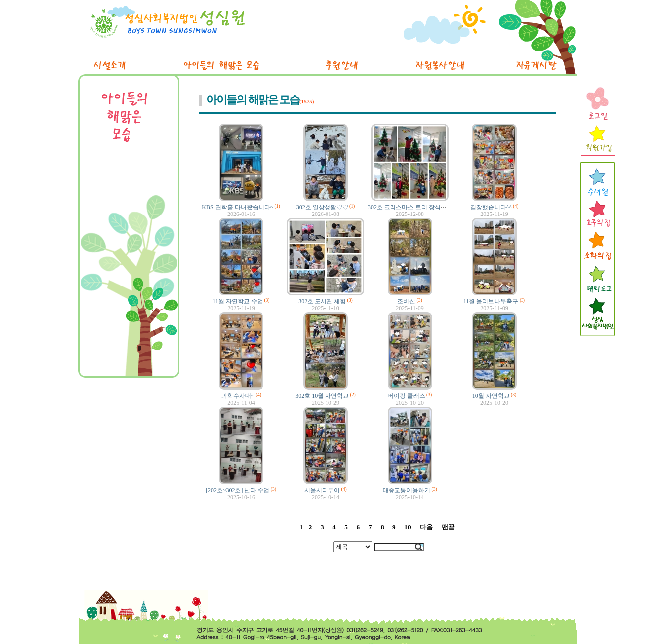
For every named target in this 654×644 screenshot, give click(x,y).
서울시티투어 (322, 490)
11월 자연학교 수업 (238, 301)
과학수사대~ (238, 396)
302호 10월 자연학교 (322, 396)
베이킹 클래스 (407, 396)
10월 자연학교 (491, 396)
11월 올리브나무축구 (491, 301)
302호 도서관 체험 (322, 301)
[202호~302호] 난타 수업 (238, 490)
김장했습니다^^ (491, 207)
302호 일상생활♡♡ (322, 207)
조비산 (406, 301)
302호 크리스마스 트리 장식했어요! (414, 207)
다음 (426, 527)
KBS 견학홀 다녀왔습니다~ (238, 207)
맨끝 (448, 527)
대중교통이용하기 (406, 490)
